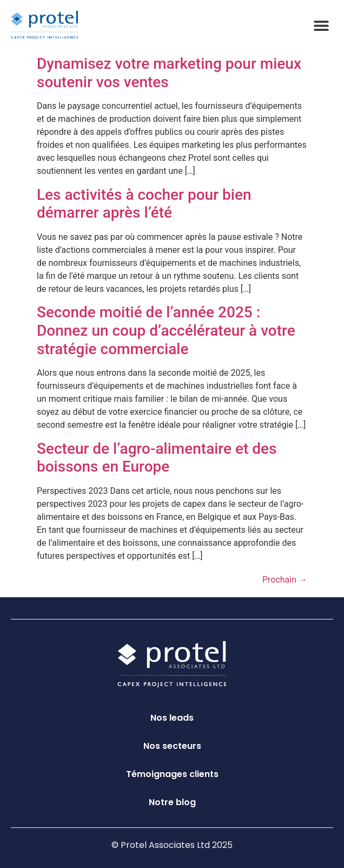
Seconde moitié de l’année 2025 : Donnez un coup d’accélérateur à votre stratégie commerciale (166, 330)
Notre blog (172, 802)
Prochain (285, 580)
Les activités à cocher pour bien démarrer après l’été (144, 204)
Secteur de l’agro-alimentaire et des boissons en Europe (157, 458)
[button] (321, 25)
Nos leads (172, 718)
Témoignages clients (172, 774)
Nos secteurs (172, 746)
